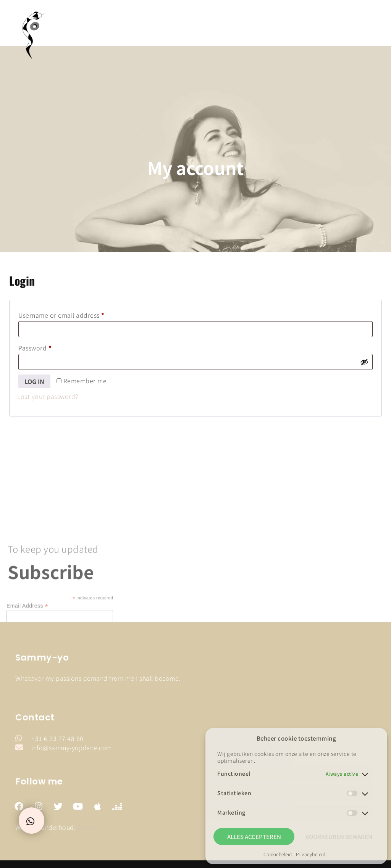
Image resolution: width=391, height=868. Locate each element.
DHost (87, 827)
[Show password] (364, 362)
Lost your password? (48, 396)
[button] (375, 25)
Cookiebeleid (278, 854)
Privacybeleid (311, 854)
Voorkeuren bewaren (339, 837)
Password (48, 347)
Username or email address (75, 314)
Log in (34, 381)
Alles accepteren (254, 837)
